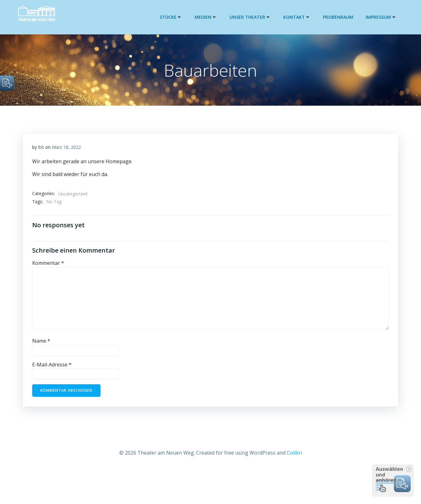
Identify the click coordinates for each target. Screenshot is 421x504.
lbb (41, 147)
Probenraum (338, 17)
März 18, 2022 (66, 147)
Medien (206, 17)
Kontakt (297, 17)
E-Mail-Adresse (52, 365)
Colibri (294, 453)
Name (41, 341)
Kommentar (48, 263)
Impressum (381, 17)
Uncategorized (73, 194)
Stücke (171, 17)
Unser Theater (250, 17)
